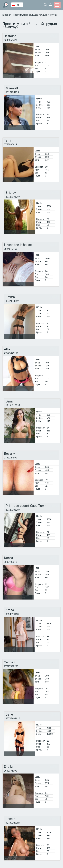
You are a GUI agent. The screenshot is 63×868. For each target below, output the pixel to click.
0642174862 (12, 301)
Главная (7, 15)
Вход (51, 5)
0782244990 (10, 458)
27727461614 (13, 719)
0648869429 (10, 40)
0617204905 (12, 92)
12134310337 (13, 405)
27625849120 (11, 353)
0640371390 (10, 771)
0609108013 (10, 562)
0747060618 (10, 145)
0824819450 (10, 249)
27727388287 (13, 197)
